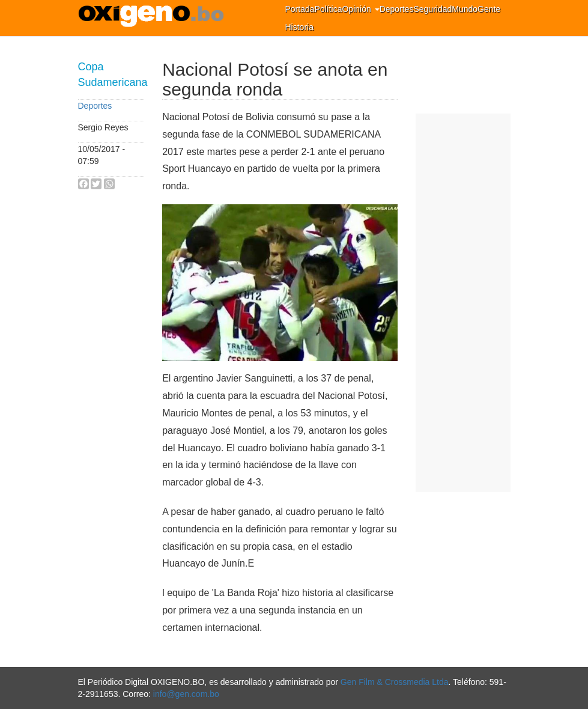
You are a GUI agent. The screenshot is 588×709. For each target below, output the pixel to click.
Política (329, 9)
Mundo (465, 9)
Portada (300, 9)
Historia (299, 27)
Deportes (397, 9)
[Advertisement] (463, 303)
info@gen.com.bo (186, 694)
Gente (489, 9)
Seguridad (432, 9)
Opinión (360, 9)
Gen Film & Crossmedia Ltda (395, 682)
